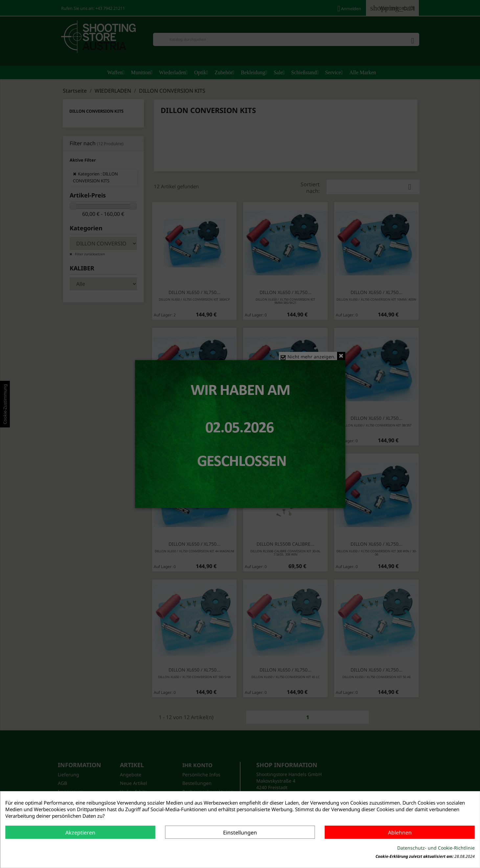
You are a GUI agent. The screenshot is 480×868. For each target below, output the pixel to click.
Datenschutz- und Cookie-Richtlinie (436, 848)
